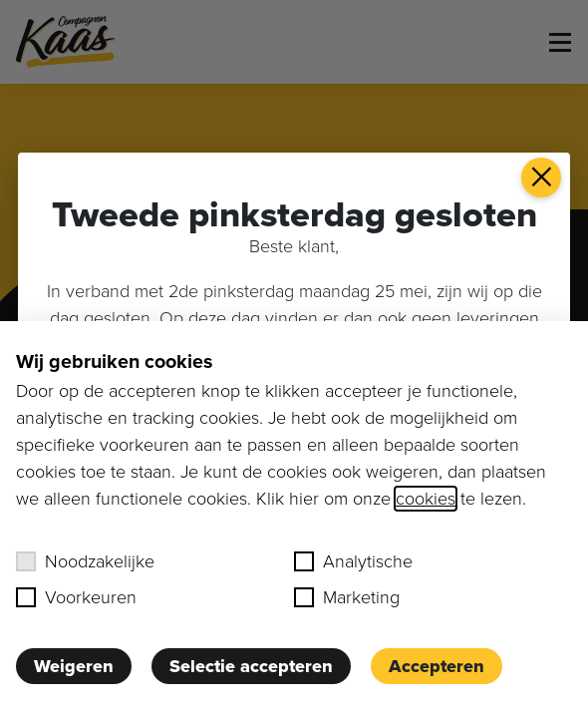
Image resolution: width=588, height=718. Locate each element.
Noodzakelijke (85, 561)
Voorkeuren (76, 597)
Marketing (347, 597)
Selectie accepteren (251, 666)
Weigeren (74, 666)
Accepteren (437, 666)
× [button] (542, 178)
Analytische (353, 561)
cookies (426, 499)
